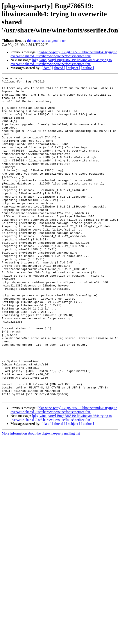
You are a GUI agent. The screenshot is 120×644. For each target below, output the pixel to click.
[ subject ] (73, 68)
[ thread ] (59, 68)
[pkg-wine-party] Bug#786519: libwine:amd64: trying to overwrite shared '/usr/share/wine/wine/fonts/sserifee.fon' (64, 54)
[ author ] (88, 68)
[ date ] (46, 68)
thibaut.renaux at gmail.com (47, 41)
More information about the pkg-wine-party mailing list (41, 498)
